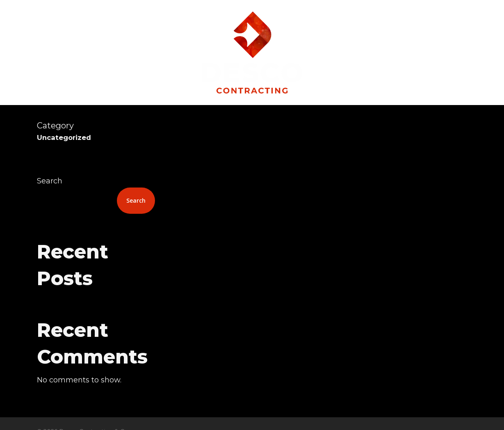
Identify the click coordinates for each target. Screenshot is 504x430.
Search (50, 181)
